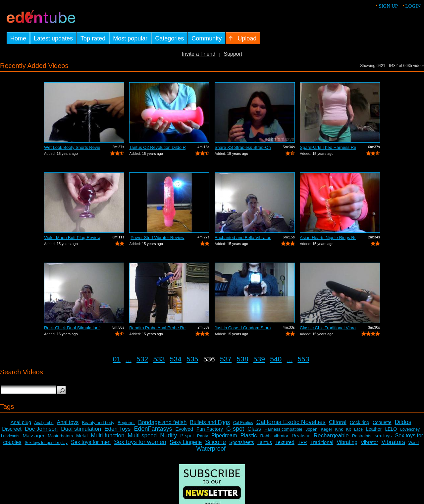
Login (413, 6)
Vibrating (347, 442)
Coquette (382, 422)
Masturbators (60, 436)
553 (303, 359)
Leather (374, 429)
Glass (254, 429)
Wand (414, 443)
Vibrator (369, 442)
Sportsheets (242, 442)
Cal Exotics (243, 423)
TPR (302, 442)
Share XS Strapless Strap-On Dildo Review (243, 147)
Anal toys (68, 422)
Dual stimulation (81, 429)
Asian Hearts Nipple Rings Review (328, 238)
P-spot (187, 436)
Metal (82, 436)
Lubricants (10, 436)
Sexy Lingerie (186, 442)
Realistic (301, 436)
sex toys (383, 436)
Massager (33, 436)
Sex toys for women (140, 442)
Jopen (312, 429)
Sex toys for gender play (46, 443)
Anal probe (44, 423)
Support (233, 54)
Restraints (362, 436)
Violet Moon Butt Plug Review (72, 238)
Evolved (184, 429)
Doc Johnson (41, 429)
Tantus (265, 442)
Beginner (126, 423)
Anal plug (21, 422)
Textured (285, 442)
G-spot (235, 429)
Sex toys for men (91, 442)
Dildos (403, 422)
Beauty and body (98, 423)
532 (142, 359)
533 (159, 359)
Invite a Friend (199, 54)
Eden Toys (117, 429)
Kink (339, 429)
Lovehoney (410, 429)
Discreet (12, 429)
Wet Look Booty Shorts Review (72, 147)
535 (192, 359)
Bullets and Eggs (210, 422)
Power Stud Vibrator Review (157, 238)
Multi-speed (142, 436)
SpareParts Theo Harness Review (328, 147)
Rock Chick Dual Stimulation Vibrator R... (72, 328)
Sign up (388, 6)
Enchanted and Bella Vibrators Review (243, 238)
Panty (203, 436)
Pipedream (224, 436)
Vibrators (393, 442)
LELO (391, 429)
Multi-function (107, 436)
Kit (348, 429)
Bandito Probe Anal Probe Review (157, 328)
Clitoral (338, 422)
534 (176, 359)
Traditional (322, 442)
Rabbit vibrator (274, 436)
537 (226, 359)
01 (117, 359)
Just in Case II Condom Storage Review (243, 328)
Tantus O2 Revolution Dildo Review (157, 147)
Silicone (215, 442)
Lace (358, 429)
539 (259, 359)
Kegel (326, 429)
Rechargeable (331, 436)
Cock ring (360, 422)
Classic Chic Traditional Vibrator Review (328, 328)
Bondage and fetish (162, 422)
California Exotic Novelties (291, 422)
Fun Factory (210, 429)
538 (242, 359)
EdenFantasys (153, 429)
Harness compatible (283, 429)
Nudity (168, 435)
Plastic (248, 436)
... (129, 359)
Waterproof (211, 449)
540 (276, 359)
